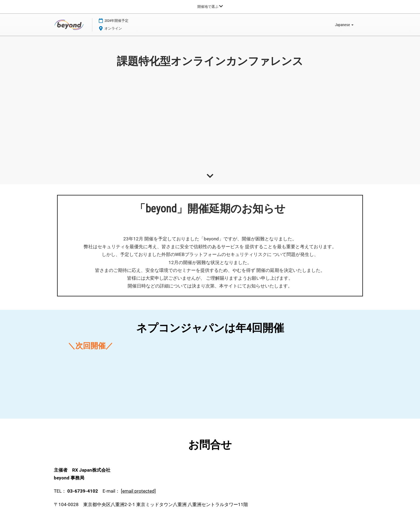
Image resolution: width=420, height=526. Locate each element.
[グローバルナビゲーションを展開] (210, 7)
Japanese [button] (344, 25)
